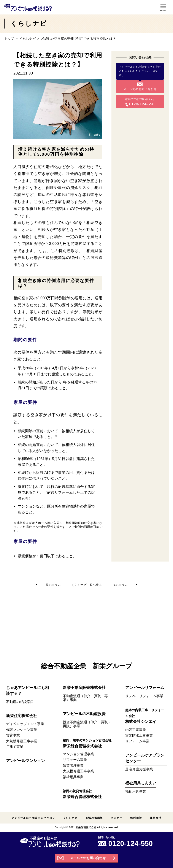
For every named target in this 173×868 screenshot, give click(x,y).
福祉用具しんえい (141, 783)
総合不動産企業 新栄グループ (86, 666)
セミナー (117, 818)
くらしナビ (28, 39)
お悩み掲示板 (94, 818)
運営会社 (156, 818)
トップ (9, 39)
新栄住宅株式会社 (22, 716)
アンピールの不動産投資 (84, 714)
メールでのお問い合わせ (140, 89)
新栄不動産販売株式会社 (84, 688)
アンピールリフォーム (145, 688)
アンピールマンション (25, 761)
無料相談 (136, 818)
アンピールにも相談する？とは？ (33, 818)
